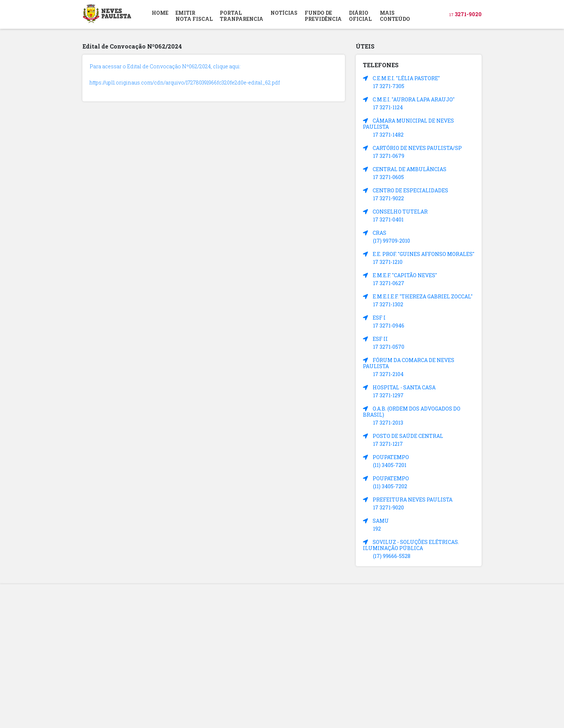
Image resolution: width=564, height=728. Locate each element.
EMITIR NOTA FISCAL (194, 16)
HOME (160, 13)
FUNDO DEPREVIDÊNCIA (323, 16)
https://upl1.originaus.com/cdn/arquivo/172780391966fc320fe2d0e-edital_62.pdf (185, 83)
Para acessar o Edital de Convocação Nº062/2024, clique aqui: (165, 66)
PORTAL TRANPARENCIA (242, 16)
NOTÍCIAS (284, 13)
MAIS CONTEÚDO (395, 16)
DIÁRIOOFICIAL (360, 16)
